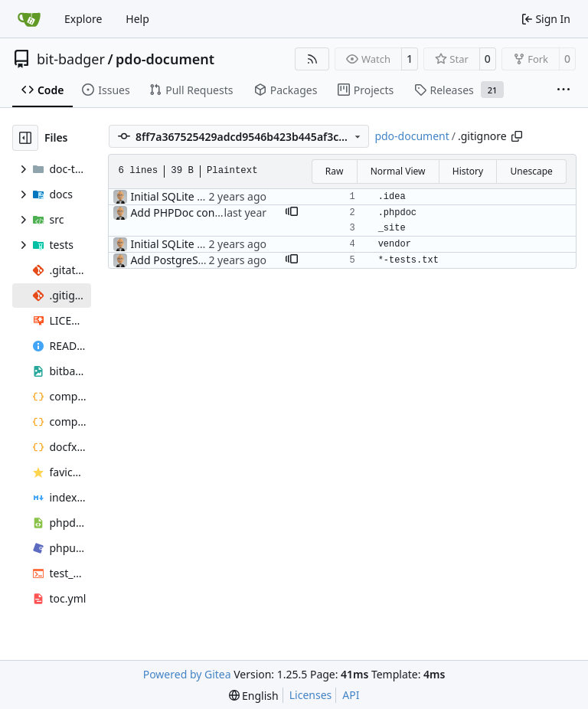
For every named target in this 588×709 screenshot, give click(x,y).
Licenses (311, 695)
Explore (83, 19)
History (468, 171)
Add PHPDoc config (179, 212)
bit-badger (71, 59)
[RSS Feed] (312, 59)
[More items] (563, 90)
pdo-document (165, 59)
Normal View (398, 171)
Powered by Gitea (187, 674)
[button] (292, 213)
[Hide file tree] (25, 138)
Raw (335, 171)
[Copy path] (517, 136)
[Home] (29, 19)
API (351, 695)
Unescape (531, 171)
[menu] (254, 696)
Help (137, 19)
